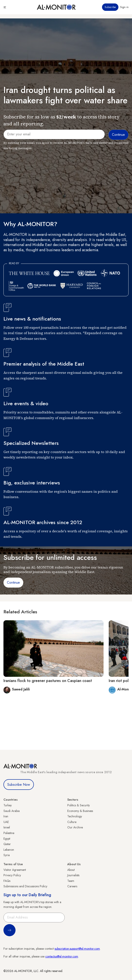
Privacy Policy (12, 875)
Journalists (73, 875)
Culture (72, 822)
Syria (7, 855)
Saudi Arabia (12, 811)
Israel (7, 827)
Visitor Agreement (15, 870)
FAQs (7, 881)
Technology (75, 816)
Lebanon (9, 850)
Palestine (9, 833)
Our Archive (75, 827)
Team (71, 881)
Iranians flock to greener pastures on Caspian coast (48, 681)
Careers (72, 886)
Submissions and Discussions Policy (25, 886)
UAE (6, 822)
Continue (13, 582)
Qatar (7, 844)
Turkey (8, 805)
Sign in (124, 7)
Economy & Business (80, 811)
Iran (6, 816)
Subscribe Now (19, 785)
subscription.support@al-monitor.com (77, 949)
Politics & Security (79, 805)
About (71, 870)
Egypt (7, 839)
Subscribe (110, 7)
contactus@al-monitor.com (62, 956)
